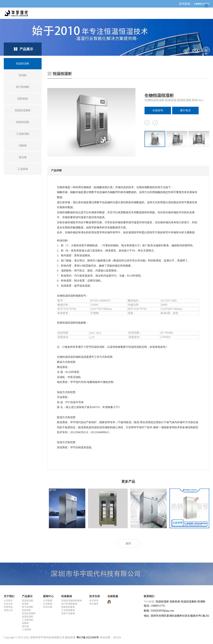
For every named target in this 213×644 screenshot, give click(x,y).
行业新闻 (48, 604)
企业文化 (8, 604)
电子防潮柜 (28, 607)
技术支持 (95, 596)
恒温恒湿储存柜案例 (72, 601)
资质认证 (8, 610)
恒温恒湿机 (28, 617)
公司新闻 (48, 601)
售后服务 (94, 604)
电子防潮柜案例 (69, 604)
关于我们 (9, 596)
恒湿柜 (25, 604)
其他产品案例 (68, 613)
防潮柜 (201, 602)
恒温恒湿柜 (28, 601)
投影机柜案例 (68, 607)
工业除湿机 (28, 620)
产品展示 (27, 596)
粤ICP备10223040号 (88, 637)
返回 (128, 543)
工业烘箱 (26, 629)
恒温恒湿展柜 (29, 613)
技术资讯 (94, 601)
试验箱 (25, 623)
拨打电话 (185, 110)
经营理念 (8, 607)
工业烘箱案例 (68, 610)
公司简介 (8, 601)
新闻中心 (48, 596)
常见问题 (48, 607)
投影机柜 (26, 610)
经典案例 (67, 596)
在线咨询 (158, 110)
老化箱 (25, 626)
